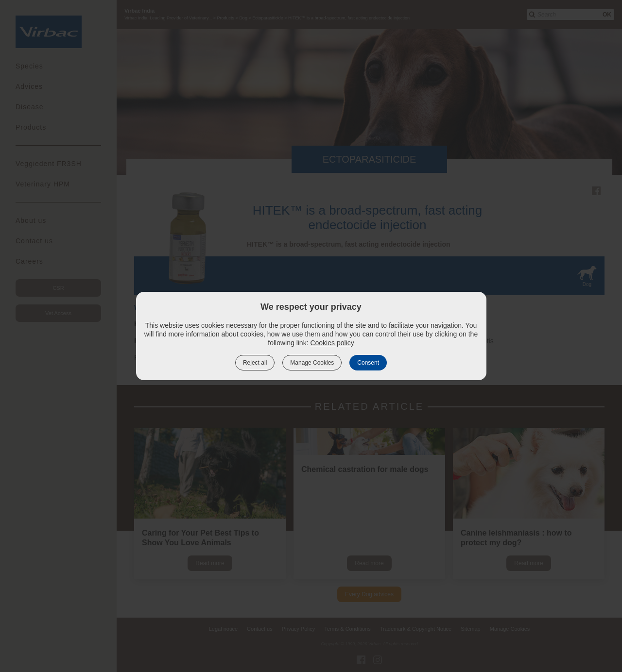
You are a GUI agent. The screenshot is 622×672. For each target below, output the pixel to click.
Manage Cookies (312, 363)
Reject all (255, 363)
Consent (368, 363)
